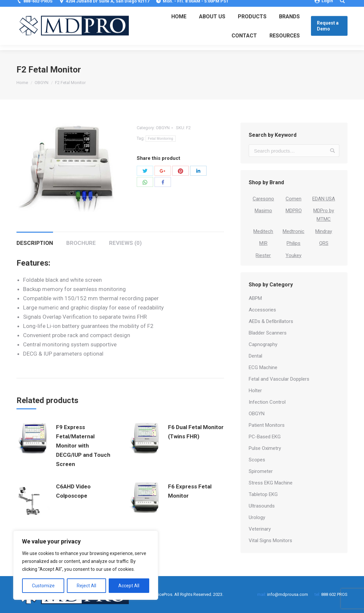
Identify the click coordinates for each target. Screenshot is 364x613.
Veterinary (260, 529)
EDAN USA (324, 199)
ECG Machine (263, 367)
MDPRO (294, 211)
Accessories (262, 310)
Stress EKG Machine (271, 483)
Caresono (263, 199)
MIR (263, 243)
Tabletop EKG (263, 494)
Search (332, 151)
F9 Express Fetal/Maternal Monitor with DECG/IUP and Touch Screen (83, 446)
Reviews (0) (125, 243)
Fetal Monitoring (161, 139)
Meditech (263, 231)
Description (35, 243)
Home (22, 83)
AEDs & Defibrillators (271, 321)
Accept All (129, 586)
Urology (257, 517)
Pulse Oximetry (265, 448)
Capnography (263, 344)
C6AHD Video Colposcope (73, 491)
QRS (324, 243)
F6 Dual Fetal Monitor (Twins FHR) (196, 432)
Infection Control (267, 402)
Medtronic (294, 231)
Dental (255, 356)
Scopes (257, 460)
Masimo (263, 211)
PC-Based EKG (265, 437)
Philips (294, 243)
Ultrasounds (262, 506)
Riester (263, 255)
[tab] (35, 240)
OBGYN (42, 83)
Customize (43, 586)
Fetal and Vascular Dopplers (279, 379)
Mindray (324, 231)
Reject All (86, 586)
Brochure (81, 243)
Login (324, 6)
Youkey (294, 255)
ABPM (255, 298)
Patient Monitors (267, 425)
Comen (294, 199)
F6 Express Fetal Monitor (190, 491)
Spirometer (261, 471)
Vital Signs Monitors (270, 540)
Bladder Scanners (268, 333)
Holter (255, 391)
